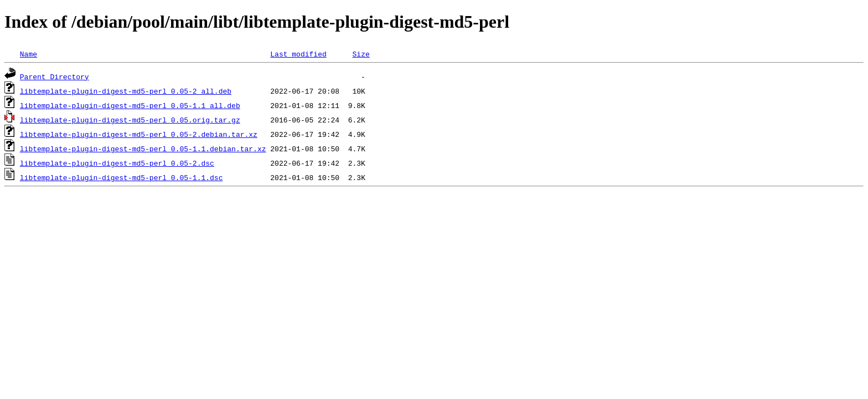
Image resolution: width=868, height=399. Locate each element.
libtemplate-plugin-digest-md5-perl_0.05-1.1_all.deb (130, 105)
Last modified (298, 54)
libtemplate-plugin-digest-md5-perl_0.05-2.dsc (117, 163)
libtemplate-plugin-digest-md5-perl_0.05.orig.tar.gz (130, 120)
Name (29, 54)
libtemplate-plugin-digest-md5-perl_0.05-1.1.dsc (122, 177)
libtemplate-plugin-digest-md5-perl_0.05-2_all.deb (126, 91)
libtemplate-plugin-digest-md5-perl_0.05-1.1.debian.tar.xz (143, 149)
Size (361, 54)
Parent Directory (55, 76)
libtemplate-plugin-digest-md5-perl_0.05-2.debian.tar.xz (139, 134)
